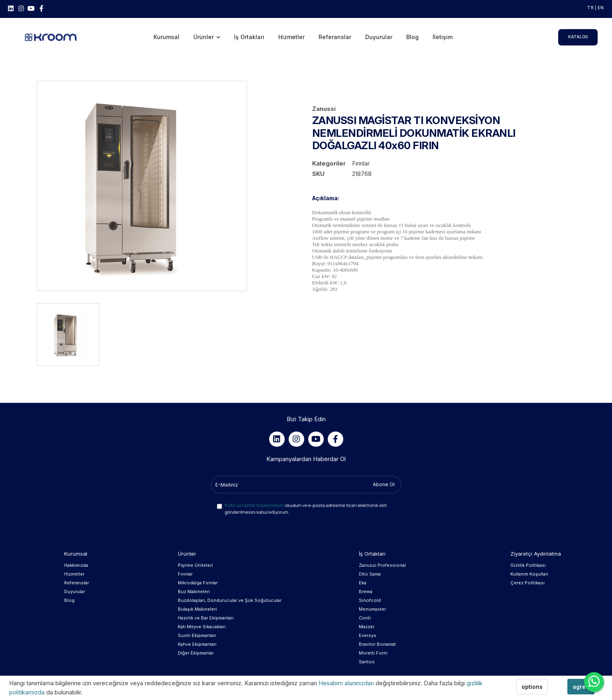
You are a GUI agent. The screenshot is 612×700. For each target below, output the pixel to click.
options (532, 687)
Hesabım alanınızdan (347, 683)
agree (581, 687)
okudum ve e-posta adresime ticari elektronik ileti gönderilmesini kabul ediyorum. (306, 509)
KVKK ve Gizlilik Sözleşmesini (254, 505)
